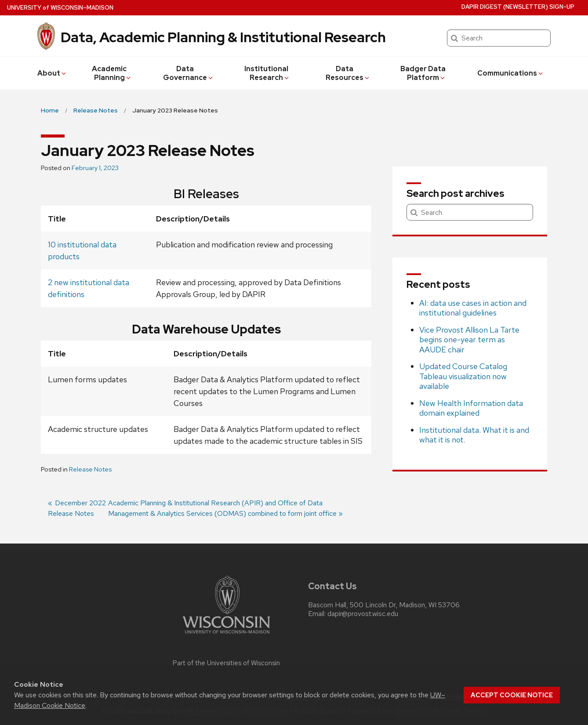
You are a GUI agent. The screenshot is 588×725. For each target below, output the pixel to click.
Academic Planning (112, 73)
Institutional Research (267, 73)
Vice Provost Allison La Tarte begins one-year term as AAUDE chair (469, 340)
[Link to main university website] (226, 635)
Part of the (226, 663)
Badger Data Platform (423, 73)
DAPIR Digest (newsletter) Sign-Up (518, 7)
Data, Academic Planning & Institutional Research (223, 37)
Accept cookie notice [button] (512, 695)
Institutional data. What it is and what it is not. (474, 435)
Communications (511, 73)
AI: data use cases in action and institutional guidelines (473, 308)
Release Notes (90, 469)
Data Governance (189, 73)
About (52, 73)
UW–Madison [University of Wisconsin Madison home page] (60, 8)
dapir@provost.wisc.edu (363, 614)
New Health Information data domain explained (471, 408)
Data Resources (348, 73)
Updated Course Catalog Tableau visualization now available (463, 376)
